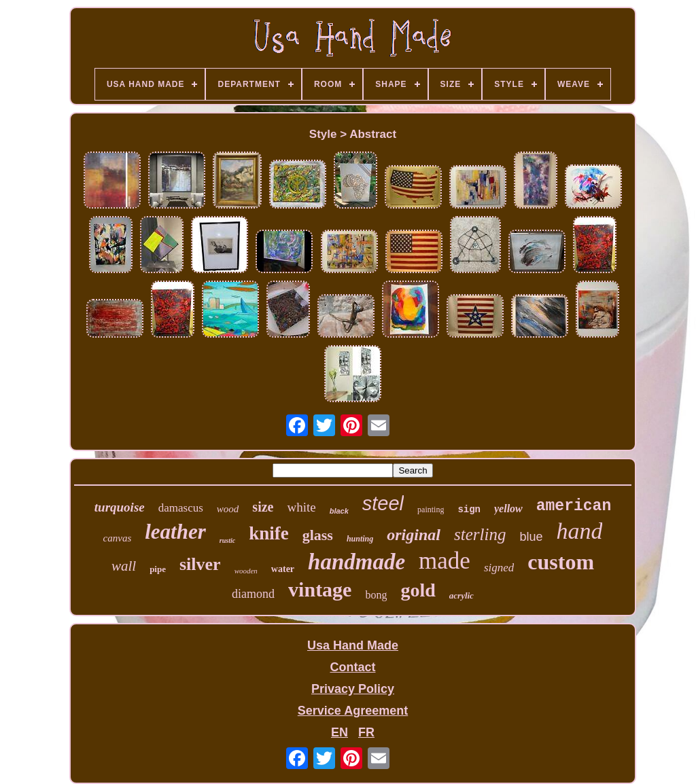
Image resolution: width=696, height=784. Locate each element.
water (283, 569)
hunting (360, 539)
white (301, 507)
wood (228, 509)
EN (340, 732)
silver (200, 564)
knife (269, 533)
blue (531, 537)
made (445, 561)
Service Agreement (353, 711)
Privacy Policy (353, 689)
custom (561, 562)
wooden (246, 571)
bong (376, 595)
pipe (158, 569)
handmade (356, 562)
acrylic (462, 595)
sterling (480, 534)
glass (318, 535)
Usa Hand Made (353, 645)
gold (418, 590)
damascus (181, 508)
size (263, 507)
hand (579, 531)
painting (431, 510)
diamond (253, 594)
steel (383, 503)
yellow (508, 509)
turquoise (120, 507)
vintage (320, 589)
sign (469, 510)
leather (175, 532)
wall (124, 566)
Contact (352, 667)
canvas (118, 538)
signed (499, 568)
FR (366, 732)
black (339, 511)
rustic (227, 540)
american (574, 506)
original (414, 535)
